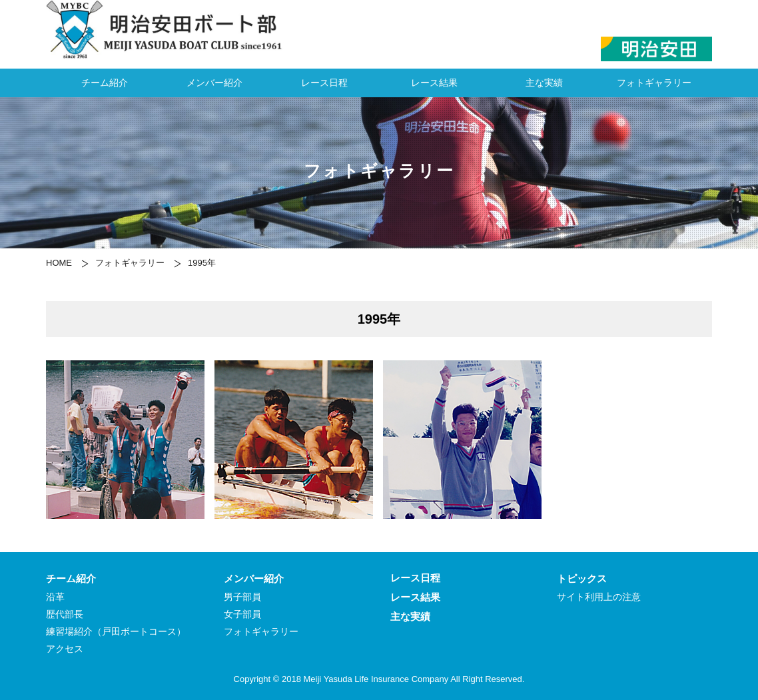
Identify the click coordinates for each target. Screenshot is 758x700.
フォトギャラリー (654, 83)
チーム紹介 (105, 83)
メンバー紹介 (214, 83)
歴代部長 (65, 614)
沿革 (55, 597)
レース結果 (434, 83)
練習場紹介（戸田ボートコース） (116, 632)
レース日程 (324, 83)
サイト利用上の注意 (599, 597)
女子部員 (242, 614)
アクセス (65, 649)
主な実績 (544, 83)
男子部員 (242, 597)
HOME (59, 263)
